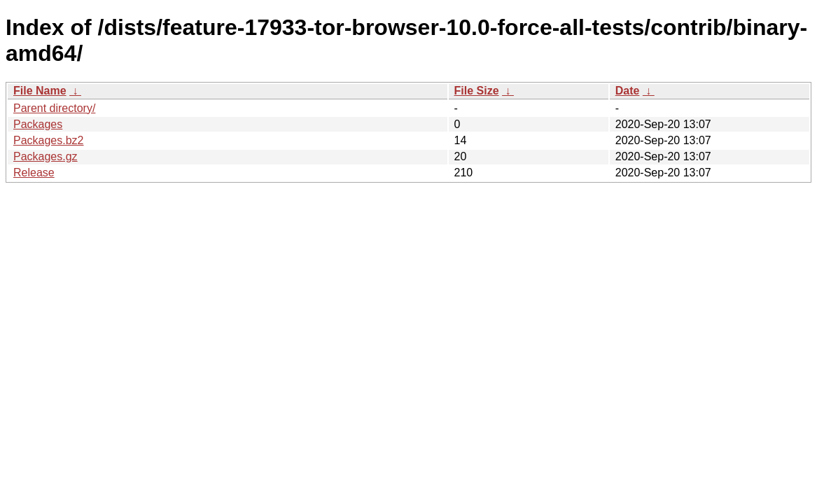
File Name (40, 91)
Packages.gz (46, 156)
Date (628, 91)
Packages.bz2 (49, 140)
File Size (477, 91)
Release (34, 173)
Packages (38, 124)
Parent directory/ (54, 108)
